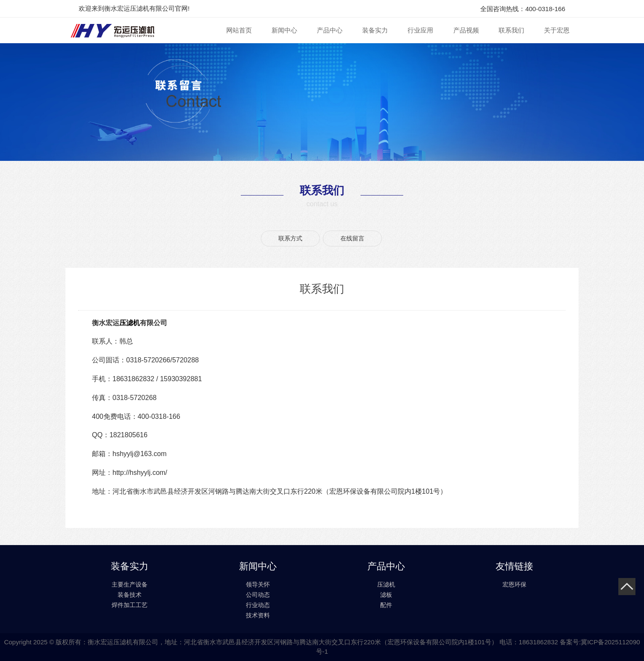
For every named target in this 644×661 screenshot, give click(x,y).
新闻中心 (284, 30)
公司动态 (258, 595)
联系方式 (290, 238)
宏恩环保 (514, 584)
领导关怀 (258, 584)
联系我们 (511, 30)
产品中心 (330, 30)
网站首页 (239, 30)
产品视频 (466, 30)
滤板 (386, 595)
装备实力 (375, 30)
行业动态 (258, 605)
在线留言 (352, 238)
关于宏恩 (557, 30)
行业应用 (420, 30)
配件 (386, 605)
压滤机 (130, 323)
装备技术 (130, 595)
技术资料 (258, 615)
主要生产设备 (130, 584)
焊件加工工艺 (130, 605)
